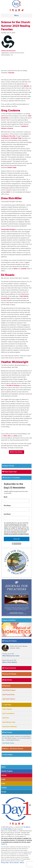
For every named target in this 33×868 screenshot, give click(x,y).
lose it (8, 192)
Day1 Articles (7, 680)
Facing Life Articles (9, 668)
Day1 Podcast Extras (8, 695)
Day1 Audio (6, 686)
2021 (9, 436)
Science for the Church (8, 51)
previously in (12, 138)
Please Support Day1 (9, 472)
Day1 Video (7, 705)
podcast (24, 269)
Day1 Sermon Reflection (10, 727)
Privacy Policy (5, 863)
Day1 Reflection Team (9, 722)
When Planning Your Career (11, 656)
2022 (15, 436)
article (15, 269)
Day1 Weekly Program (9, 690)
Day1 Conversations (8, 714)
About (3, 767)
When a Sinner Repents (10, 662)
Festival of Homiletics (9, 620)
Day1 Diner (6, 718)
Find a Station (7, 755)
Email (5, 497)
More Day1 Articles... (16, 452)
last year (26, 86)
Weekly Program (7, 771)
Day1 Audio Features (9, 699)
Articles (4, 775)
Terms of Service (14, 863)
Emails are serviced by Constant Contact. (16, 534)
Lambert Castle (12, 168)
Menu (16, 16)
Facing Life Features (9, 641)
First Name (7, 506)
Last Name (7, 514)
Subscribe (17, 539)
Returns (22, 863)
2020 (5, 436)
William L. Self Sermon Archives (13, 749)
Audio (3, 779)
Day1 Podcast (7, 732)
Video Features (7, 709)
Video (3, 784)
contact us (4, 844)
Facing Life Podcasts (9, 674)
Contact (4, 788)
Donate (4, 792)
